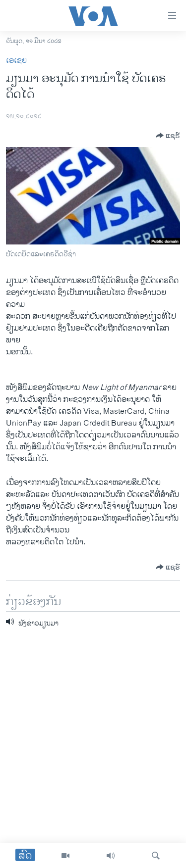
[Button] (168, 136)
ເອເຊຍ (16, 61)
